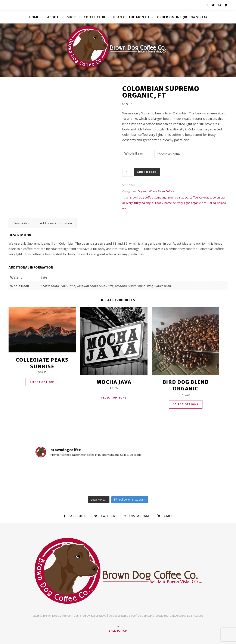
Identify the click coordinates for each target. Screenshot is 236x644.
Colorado (205, 197)
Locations (162, 616)
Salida (212, 203)
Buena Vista (175, 197)
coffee (194, 197)
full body (157, 203)
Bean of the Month (131, 17)
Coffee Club (94, 17)
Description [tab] (22, 223)
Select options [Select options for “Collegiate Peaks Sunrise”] (42, 382)
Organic (143, 191)
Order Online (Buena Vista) (182, 17)
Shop (71, 17)
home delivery (174, 203)
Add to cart (147, 172)
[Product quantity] (128, 172)
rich (204, 203)
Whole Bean (134, 153)
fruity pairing (142, 203)
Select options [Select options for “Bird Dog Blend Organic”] (186, 404)
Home (34, 17)
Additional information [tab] (56, 223)
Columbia (219, 197)
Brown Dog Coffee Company (148, 197)
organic (196, 203)
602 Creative (98, 616)
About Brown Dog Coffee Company (132, 616)
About (53, 17)
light (187, 203)
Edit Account (178, 616)
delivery (128, 203)
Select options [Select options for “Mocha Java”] (114, 398)
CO (186, 197)
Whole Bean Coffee (162, 191)
